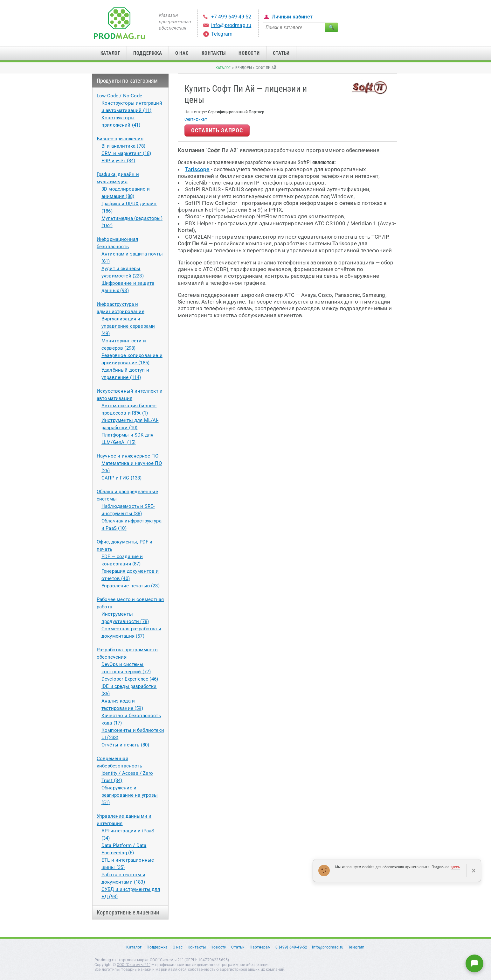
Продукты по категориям (127, 81)
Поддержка (148, 53)
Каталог (110, 53)
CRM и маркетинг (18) (126, 153)
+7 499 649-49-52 (231, 17)
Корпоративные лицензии (128, 912)
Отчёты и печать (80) (125, 745)
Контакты (214, 53)
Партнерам (260, 947)
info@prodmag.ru (231, 25)
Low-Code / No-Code (119, 96)
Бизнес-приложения (120, 139)
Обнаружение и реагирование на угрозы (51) (130, 795)
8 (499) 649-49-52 (291, 947)
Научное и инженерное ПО (128, 456)
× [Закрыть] (474, 871)
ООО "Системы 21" (134, 965)
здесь (455, 867)
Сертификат (196, 119)
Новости (249, 53)
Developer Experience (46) (130, 679)
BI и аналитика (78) (123, 146)
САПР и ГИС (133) (122, 478)
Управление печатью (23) (131, 586)
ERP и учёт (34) (118, 161)
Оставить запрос (217, 130)
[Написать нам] (474, 963)
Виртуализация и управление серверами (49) (128, 326)
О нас (182, 53)
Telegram (222, 34)
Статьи (281, 53)
